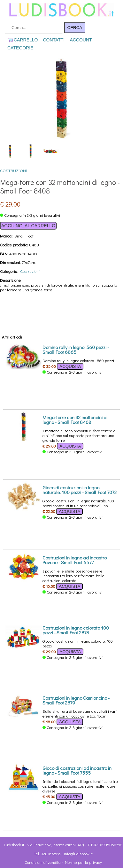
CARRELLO (23, 40)
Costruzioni (14, 170)
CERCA (75, 28)
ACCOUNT (81, 40)
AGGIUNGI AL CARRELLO (28, 226)
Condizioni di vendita (43, 862)
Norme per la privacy (83, 862)
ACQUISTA (70, 366)
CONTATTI (54, 40)
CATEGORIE (20, 48)
